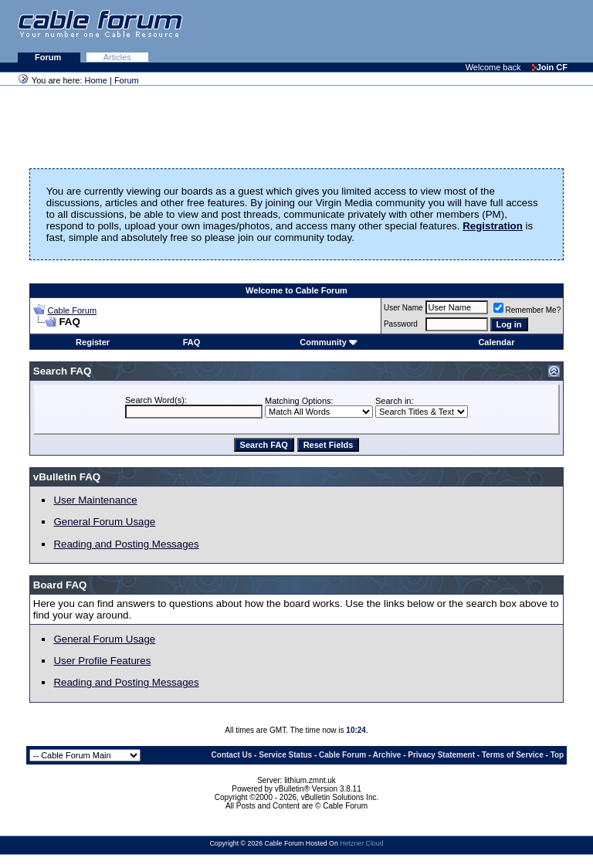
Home (96, 80)
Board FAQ (60, 585)
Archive (387, 755)
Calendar (496, 342)
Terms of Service (513, 755)
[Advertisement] (405, 31)
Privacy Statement (441, 755)
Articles (117, 57)
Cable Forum (72, 310)
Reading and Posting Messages (126, 544)
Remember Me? (527, 310)
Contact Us (232, 755)
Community (329, 342)
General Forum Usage (104, 522)
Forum (49, 57)
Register (93, 342)
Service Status (285, 755)
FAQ (192, 342)
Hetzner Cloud (361, 843)
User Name (403, 308)
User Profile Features (102, 661)
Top (557, 755)
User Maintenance (95, 500)
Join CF (550, 67)
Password (401, 324)
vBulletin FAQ (67, 477)
